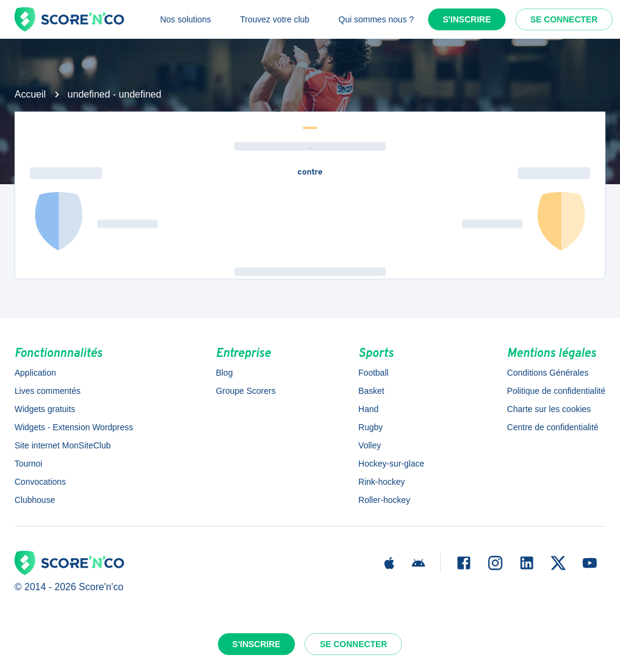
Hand (368, 409)
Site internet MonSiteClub (63, 445)
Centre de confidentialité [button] (552, 427)
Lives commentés (48, 391)
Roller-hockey (384, 500)
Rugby (371, 427)
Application (35, 373)
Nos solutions (185, 19)
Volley (370, 445)
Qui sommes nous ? (376, 19)
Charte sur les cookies (549, 409)
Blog (224, 373)
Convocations (40, 482)
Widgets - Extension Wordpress (74, 427)
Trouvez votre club (275, 19)
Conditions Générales (548, 373)
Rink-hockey (382, 482)
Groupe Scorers (246, 391)
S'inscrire (467, 19)
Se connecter (564, 19)
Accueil (30, 94)
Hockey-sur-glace (391, 464)
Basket (371, 391)
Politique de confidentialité (556, 391)
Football (374, 373)
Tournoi (28, 464)
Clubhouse (35, 500)
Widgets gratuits (45, 409)
